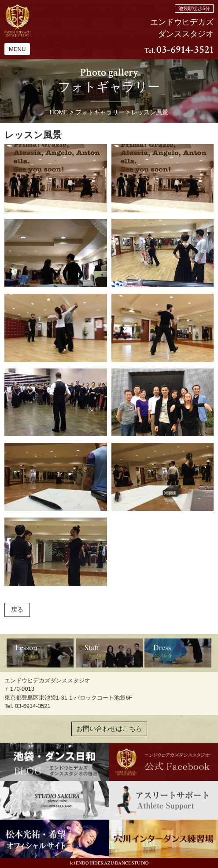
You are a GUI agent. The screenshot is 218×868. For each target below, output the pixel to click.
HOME (59, 112)
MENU (17, 49)
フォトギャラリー (100, 112)
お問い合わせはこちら (109, 729)
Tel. (179, 51)
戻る (17, 609)
